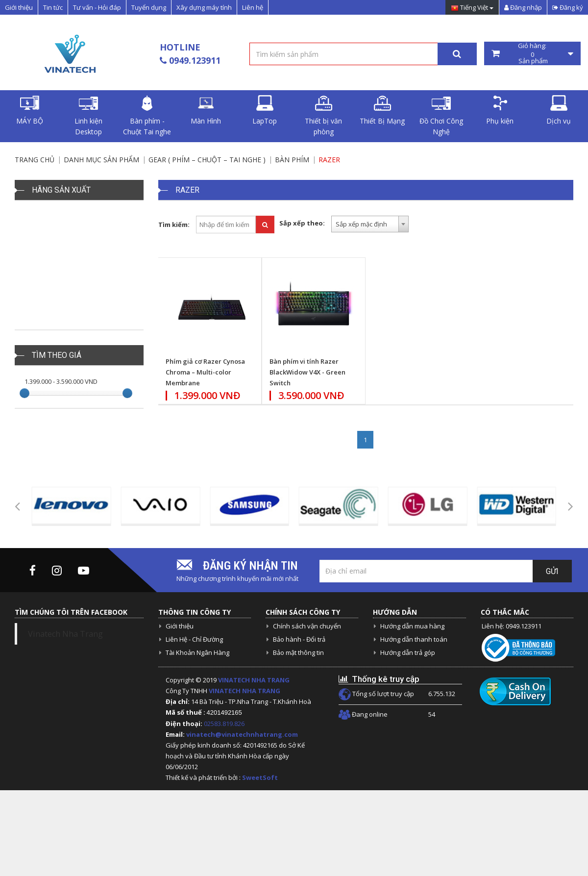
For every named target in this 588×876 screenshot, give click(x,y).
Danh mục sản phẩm (101, 160)
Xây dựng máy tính (204, 7)
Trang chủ (35, 160)
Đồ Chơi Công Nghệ (441, 116)
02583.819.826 (225, 724)
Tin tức (53, 7)
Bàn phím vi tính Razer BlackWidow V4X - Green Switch (307, 372)
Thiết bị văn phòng (323, 116)
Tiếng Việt (472, 8)
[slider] (24, 393)
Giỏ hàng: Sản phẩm (533, 53)
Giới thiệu (19, 7)
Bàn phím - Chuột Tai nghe (147, 116)
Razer (329, 160)
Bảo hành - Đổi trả (299, 639)
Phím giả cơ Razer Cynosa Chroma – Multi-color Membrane (205, 372)
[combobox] (370, 224)
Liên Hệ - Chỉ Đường (194, 639)
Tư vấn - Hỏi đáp (97, 7)
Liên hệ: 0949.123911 (512, 626)
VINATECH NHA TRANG (254, 680)
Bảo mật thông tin (298, 652)
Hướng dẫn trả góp (408, 652)
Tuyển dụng (149, 7)
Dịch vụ (559, 110)
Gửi (552, 571)
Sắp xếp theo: (302, 223)
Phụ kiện (500, 110)
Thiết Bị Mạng (382, 110)
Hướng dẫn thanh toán (414, 639)
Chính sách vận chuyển (307, 626)
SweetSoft (260, 777)
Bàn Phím (292, 160)
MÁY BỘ (30, 110)
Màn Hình (206, 110)
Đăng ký (568, 7)
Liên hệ (253, 7)
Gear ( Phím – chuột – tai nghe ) (207, 160)
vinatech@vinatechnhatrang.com (242, 734)
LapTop (265, 110)
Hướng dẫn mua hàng (412, 626)
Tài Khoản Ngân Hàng (197, 652)
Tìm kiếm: (174, 225)
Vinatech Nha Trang (65, 634)
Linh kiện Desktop (88, 116)
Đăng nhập (523, 7)
